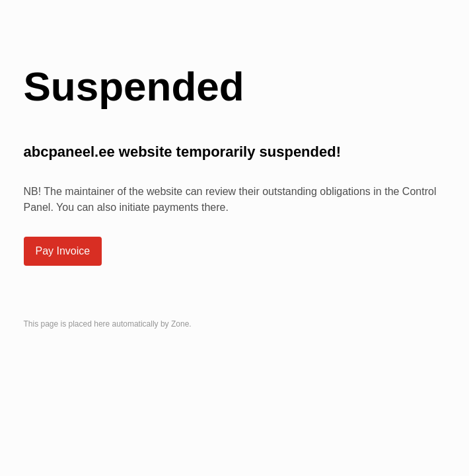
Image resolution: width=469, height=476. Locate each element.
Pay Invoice (63, 251)
